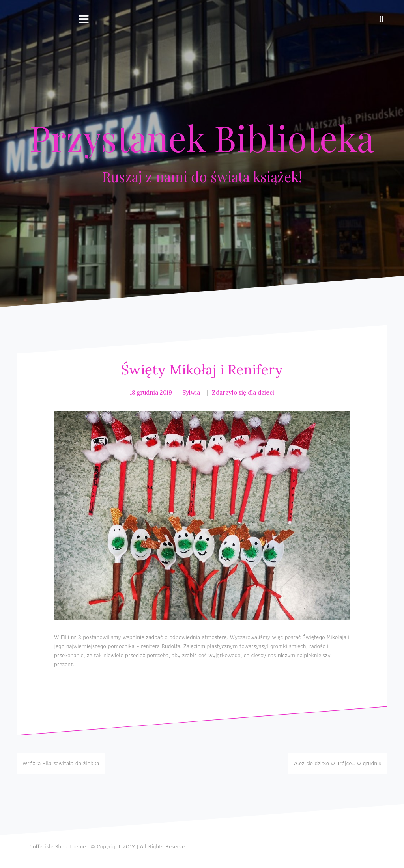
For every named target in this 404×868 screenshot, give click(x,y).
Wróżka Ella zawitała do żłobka (61, 763)
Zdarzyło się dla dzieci (243, 392)
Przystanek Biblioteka (202, 138)
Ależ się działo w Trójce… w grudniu (338, 763)
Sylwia (191, 392)
